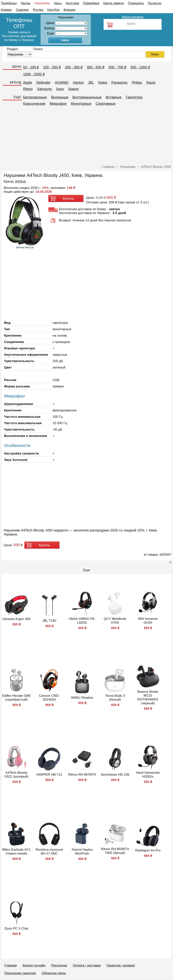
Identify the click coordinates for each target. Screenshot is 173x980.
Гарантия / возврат (121, 965)
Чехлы (26, 3)
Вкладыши (60, 97)
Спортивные (106, 104)
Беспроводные (35, 97)
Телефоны (9, 3)
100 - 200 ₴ (52, 67)
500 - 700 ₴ (117, 67)
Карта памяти (114, 3)
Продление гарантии (20, 973)
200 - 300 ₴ (74, 67)
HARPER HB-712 (49, 775)
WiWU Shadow (82, 698)
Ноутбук (53, 10)
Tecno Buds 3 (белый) (115, 698)
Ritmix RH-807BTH (82, 775)
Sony (60, 89)
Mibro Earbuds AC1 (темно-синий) (16, 852)
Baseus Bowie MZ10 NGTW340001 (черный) (148, 697)
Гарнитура (134, 97)
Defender (43, 83)
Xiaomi (74, 89)
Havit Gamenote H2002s (148, 775)
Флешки (69, 10)
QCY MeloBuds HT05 (115, 621)
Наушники (42, 3)
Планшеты (136, 3)
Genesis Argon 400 (17, 619)
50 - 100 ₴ (31, 67)
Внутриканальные (87, 97)
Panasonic (119, 83)
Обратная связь (54, 973)
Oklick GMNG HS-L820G (82, 621)
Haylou (78, 83)
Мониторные (81, 104)
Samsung (44, 89)
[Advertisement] (86, 137)
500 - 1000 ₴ (140, 67)
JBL (91, 83)
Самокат (22, 10)
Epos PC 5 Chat (16, 928)
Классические (34, 104)
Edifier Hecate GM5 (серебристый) (16, 698)
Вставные (114, 97)
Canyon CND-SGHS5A (49, 698)
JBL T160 (49, 621)
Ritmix (28, 89)
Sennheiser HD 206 (115, 775)
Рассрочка (59, 965)
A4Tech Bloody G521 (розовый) (16, 775)
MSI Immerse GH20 (148, 621)
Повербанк (91, 3)
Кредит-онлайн (34, 965)
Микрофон (58, 104)
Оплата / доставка (87, 965)
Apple (27, 83)
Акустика (72, 3)
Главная (11, 965)
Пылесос (155, 3)
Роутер (38, 10)
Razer (151, 83)
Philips (137, 83)
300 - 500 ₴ (96, 67)
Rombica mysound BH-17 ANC (49, 852)
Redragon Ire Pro (148, 850)
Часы (58, 3)
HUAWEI (62, 83)
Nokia (103, 83)
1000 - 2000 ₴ (34, 74)
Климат (6, 10)
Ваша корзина (133, 17)
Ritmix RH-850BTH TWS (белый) (115, 851)
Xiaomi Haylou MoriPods (82, 852)
